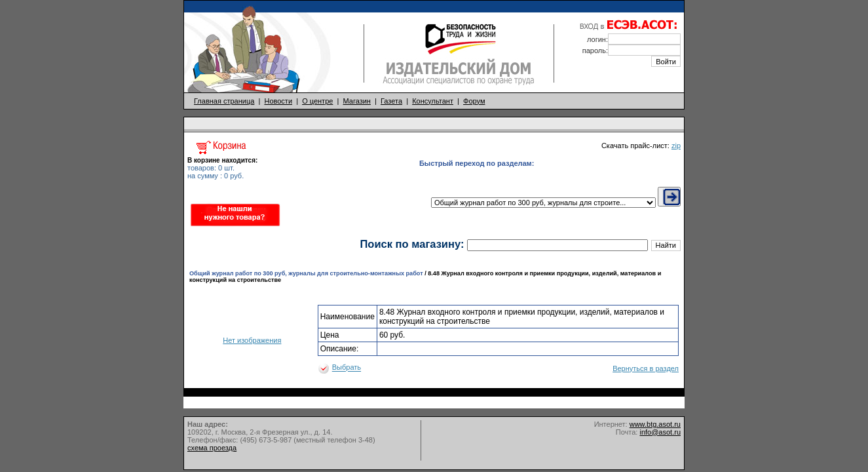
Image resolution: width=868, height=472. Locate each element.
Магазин (356, 101)
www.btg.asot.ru (655, 424)
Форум (474, 101)
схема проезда (212, 448)
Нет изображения (252, 340)
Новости (278, 101)
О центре (317, 101)
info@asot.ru (660, 432)
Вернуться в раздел (646, 368)
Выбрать (347, 368)
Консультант (433, 101)
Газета (391, 101)
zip (676, 146)
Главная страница (224, 101)
